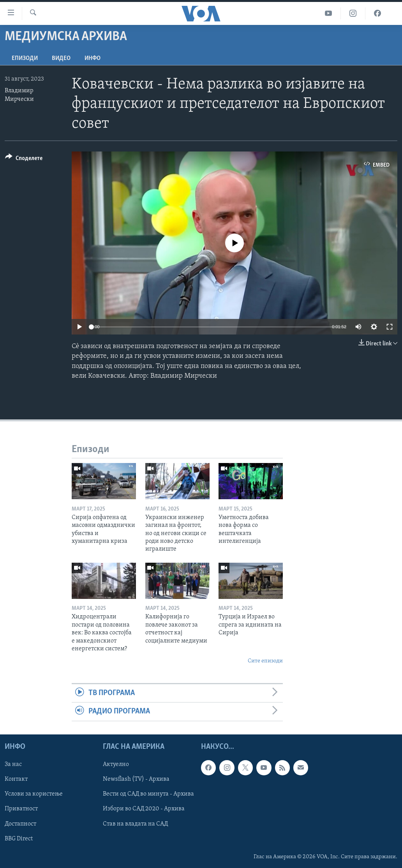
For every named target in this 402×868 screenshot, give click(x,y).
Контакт (16, 779)
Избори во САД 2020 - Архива (144, 809)
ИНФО (93, 58)
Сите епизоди (265, 661)
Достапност (20, 824)
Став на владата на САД (135, 824)
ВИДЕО (61, 58)
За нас (13, 764)
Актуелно (116, 764)
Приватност (21, 809)
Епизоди (25, 58)
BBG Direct (19, 838)
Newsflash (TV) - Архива (136, 779)
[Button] (24, 159)
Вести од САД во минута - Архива (148, 794)
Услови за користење (34, 794)
